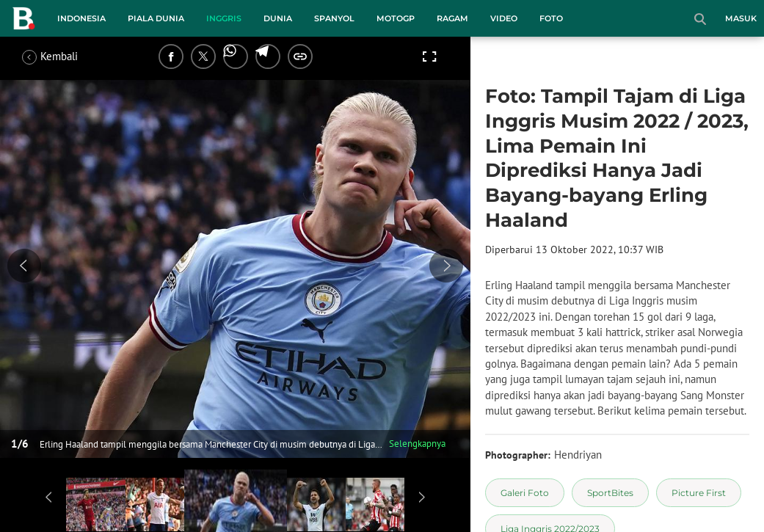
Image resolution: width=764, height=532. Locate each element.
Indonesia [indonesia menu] (81, 18)
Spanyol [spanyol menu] (334, 18)
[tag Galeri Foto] (525, 493)
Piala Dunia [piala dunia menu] (156, 18)
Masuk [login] (741, 18)
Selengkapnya (417, 444)
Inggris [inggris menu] (224, 18)
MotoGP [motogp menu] (396, 18)
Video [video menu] (504, 18)
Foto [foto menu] (551, 18)
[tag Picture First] (699, 493)
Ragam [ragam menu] (452, 18)
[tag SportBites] (610, 493)
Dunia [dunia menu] (278, 18)
